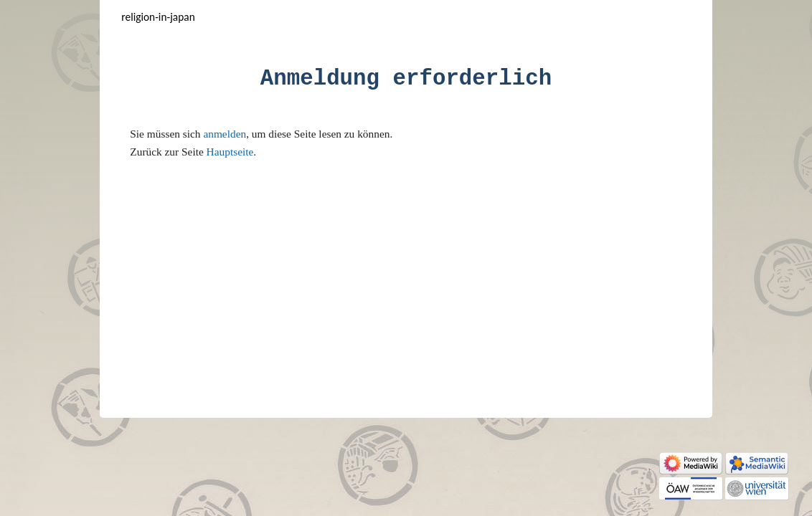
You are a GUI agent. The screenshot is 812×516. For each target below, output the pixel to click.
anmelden (225, 134)
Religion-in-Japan (158, 17)
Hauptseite (230, 152)
